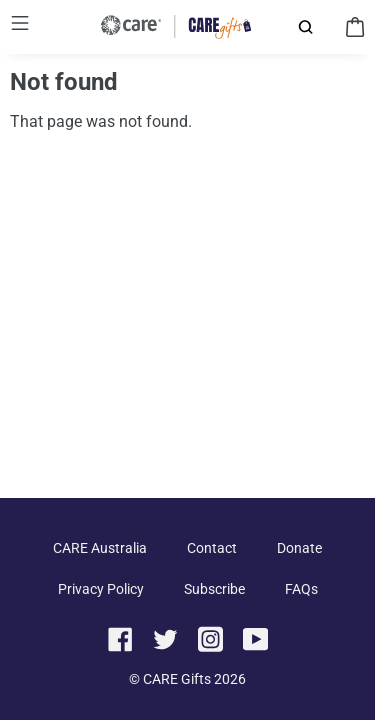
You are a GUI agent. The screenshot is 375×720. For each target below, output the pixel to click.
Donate (299, 548)
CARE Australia (100, 548)
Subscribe (214, 589)
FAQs (301, 589)
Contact (212, 548)
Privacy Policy (101, 589)
